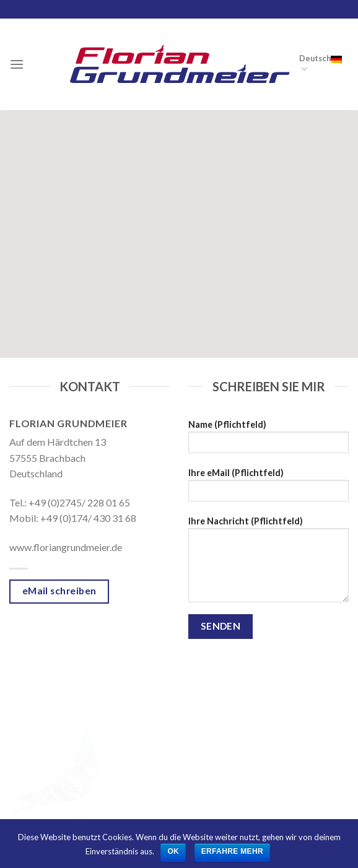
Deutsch (321, 64)
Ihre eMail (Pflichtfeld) (268, 489)
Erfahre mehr (232, 851)
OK (173, 851)
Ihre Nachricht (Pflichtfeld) (268, 563)
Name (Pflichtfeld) (268, 441)
